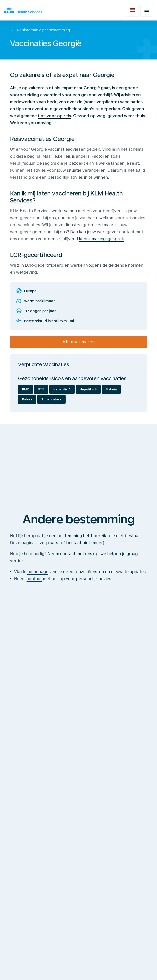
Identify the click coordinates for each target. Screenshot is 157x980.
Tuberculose (51, 399)
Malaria (111, 389)
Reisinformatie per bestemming (43, 30)
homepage (38, 572)
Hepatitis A (62, 389)
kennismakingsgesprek (101, 239)
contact (34, 579)
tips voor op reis (54, 116)
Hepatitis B (88, 389)
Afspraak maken (79, 342)
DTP (41, 389)
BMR (25, 389)
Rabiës (27, 399)
